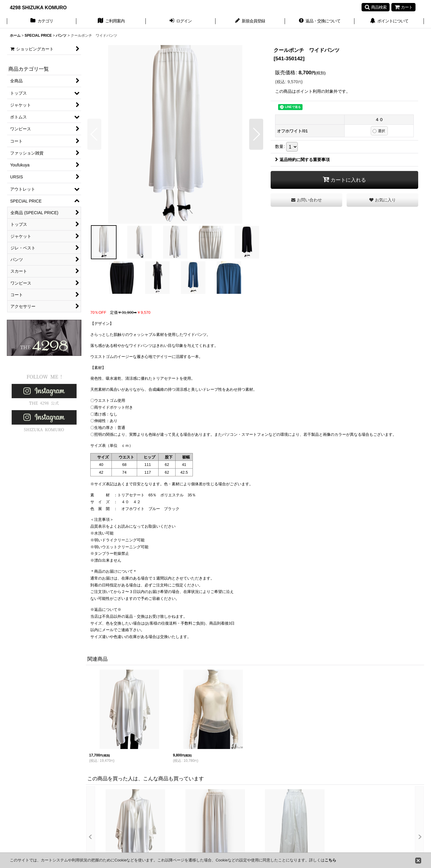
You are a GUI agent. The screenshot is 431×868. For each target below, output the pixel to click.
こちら (330, 860)
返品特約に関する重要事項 (302, 160)
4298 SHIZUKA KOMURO (38, 7)
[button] (376, 7)
